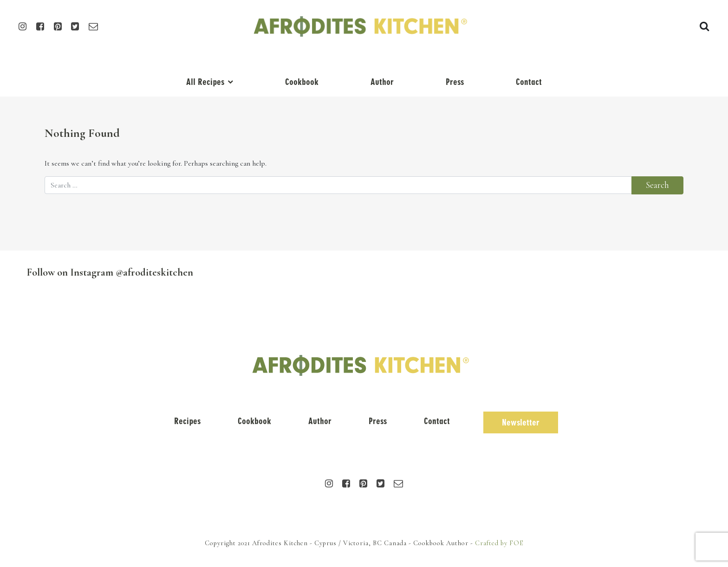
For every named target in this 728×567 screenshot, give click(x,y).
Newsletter (521, 422)
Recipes (187, 421)
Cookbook (302, 82)
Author (382, 82)
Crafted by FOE (499, 543)
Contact (529, 82)
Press (455, 82)
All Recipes (205, 82)
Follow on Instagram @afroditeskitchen (110, 272)
